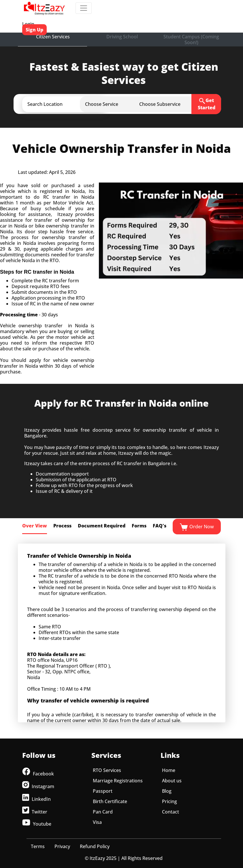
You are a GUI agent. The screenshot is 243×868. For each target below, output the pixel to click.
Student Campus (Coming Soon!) (191, 40)
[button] (69, 104)
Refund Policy (95, 846)
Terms (38, 846)
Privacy (62, 846)
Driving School (122, 37)
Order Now (197, 527)
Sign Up (34, 30)
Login (28, 24)
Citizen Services (53, 37)
